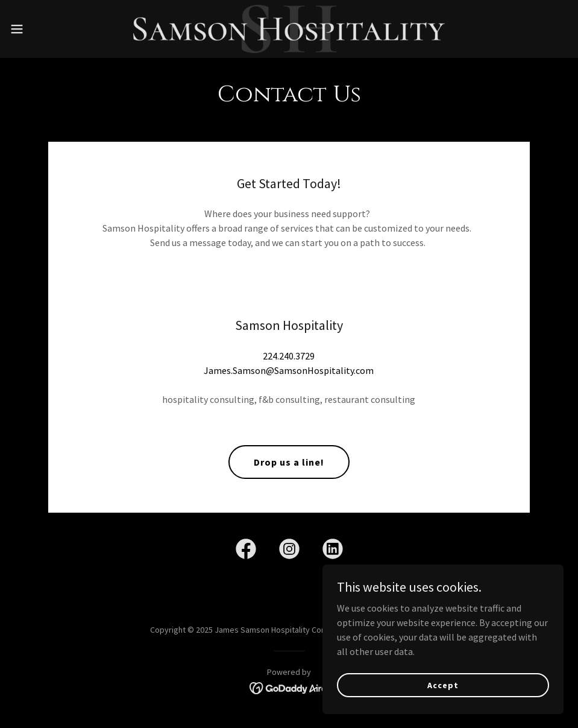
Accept (443, 685)
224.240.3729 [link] (289, 356)
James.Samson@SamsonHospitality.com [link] (289, 370)
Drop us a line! (289, 462)
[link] (289, 29)
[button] (47, 29)
